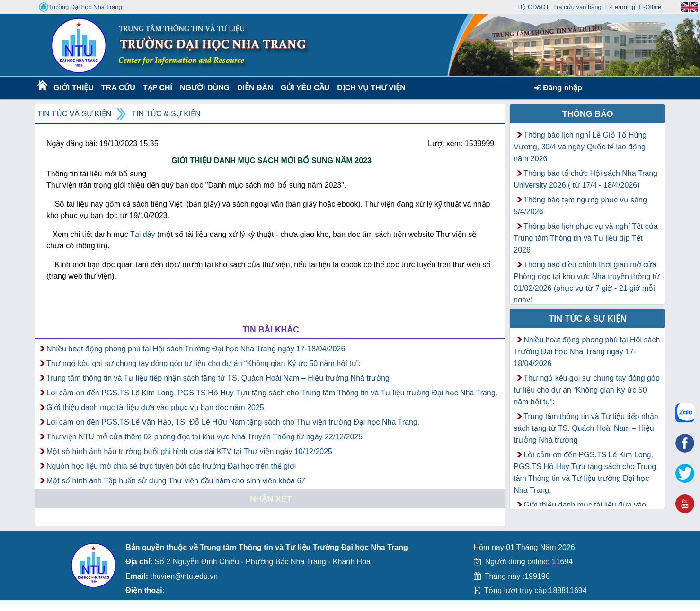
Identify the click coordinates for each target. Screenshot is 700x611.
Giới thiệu (73, 88)
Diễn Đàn (255, 88)
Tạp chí (158, 88)
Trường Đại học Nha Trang (80, 7)
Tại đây (143, 234)
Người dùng (204, 88)
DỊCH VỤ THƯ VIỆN (369, 88)
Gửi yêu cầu (305, 88)
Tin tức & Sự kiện (166, 114)
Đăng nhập (558, 88)
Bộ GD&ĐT (534, 7)
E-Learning (620, 7)
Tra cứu (118, 88)
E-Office (650, 7)
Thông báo (588, 114)
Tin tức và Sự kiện (74, 114)
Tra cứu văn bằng (577, 7)
